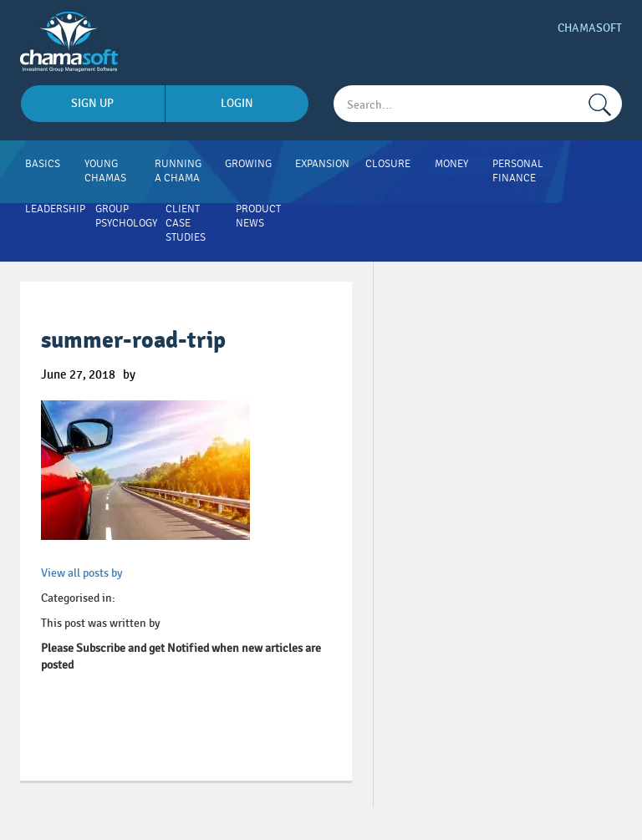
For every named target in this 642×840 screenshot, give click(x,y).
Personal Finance (518, 171)
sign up (92, 103)
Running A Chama (178, 171)
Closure (388, 164)
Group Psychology (126, 216)
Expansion (322, 164)
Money (451, 164)
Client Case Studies (186, 223)
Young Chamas (105, 171)
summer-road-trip (133, 341)
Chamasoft (590, 28)
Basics (43, 164)
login (237, 103)
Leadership (55, 209)
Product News (258, 216)
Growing (248, 164)
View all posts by (82, 573)
